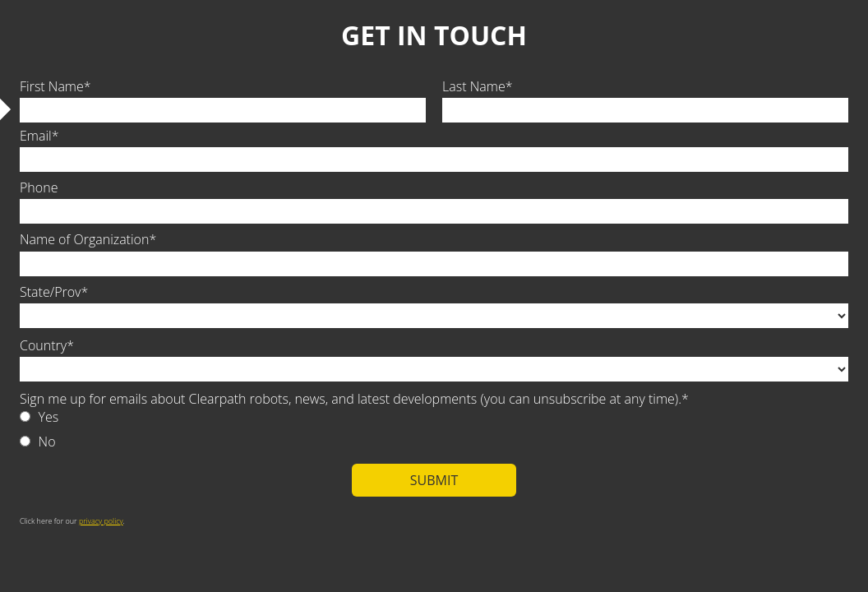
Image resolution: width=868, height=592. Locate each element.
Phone (39, 187)
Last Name (474, 86)
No (47, 442)
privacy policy (101, 521)
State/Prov (50, 292)
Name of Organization (84, 239)
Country (43, 345)
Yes (49, 417)
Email (36, 136)
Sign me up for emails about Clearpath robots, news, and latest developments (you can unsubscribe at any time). (351, 399)
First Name (52, 86)
